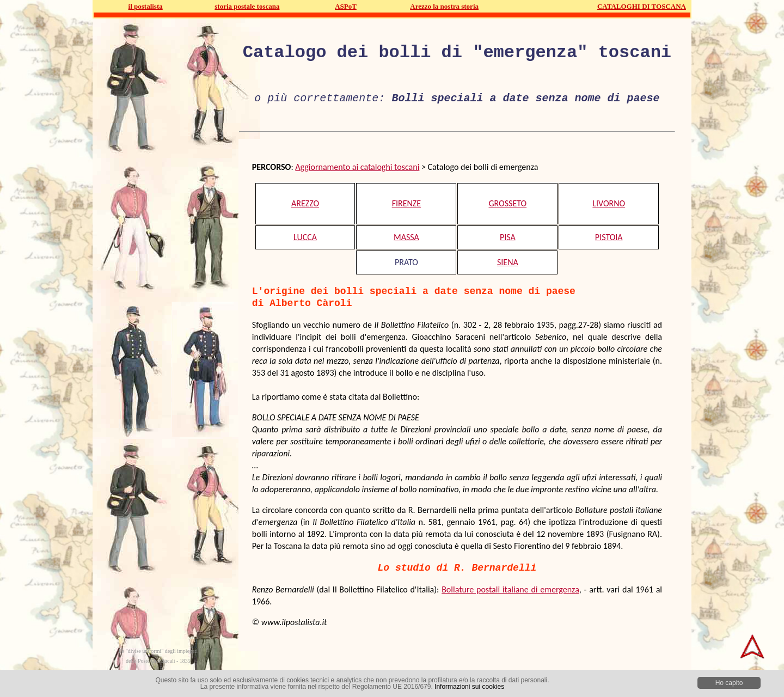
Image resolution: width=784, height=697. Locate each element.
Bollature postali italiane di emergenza (510, 589)
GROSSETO (507, 203)
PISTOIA (609, 237)
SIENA (508, 262)
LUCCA (305, 237)
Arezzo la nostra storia (444, 6)
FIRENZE (407, 203)
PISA (508, 237)
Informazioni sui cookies (469, 687)
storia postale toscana (247, 6)
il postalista (146, 6)
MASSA (406, 237)
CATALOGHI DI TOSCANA (642, 6)
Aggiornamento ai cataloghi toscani (357, 167)
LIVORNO (609, 203)
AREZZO (305, 203)
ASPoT (346, 6)
